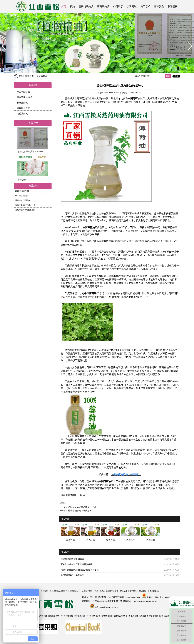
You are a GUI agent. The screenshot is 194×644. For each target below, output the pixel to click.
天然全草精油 (100, 591)
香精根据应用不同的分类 (25, 205)
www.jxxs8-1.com (111, 93)
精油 (72, 6)
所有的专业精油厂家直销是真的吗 (77, 564)
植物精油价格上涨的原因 (80, 511)
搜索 (168, 76)
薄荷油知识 (103, 6)
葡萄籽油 (150, 616)
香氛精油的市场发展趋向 (25, 210)
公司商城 (132, 6)
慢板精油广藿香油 (22, 200)
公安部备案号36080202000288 (106, 607)
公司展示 (118, 6)
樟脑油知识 (22, 103)
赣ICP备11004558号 (163, 597)
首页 (64, 6)
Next (188, 41)
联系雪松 (173, 6)
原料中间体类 (113, 591)
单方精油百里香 (22, 196)
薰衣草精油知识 (24, 97)
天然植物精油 (55, 591)
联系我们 (143, 591)
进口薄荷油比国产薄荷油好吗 (82, 507)
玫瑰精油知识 (23, 108)
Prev (2, 41)
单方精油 (133, 591)
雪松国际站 (154, 591)
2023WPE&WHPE (22, 191)
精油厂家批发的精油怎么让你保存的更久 (80, 570)
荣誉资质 (159, 6)
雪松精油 (124, 591)
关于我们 (44, 591)
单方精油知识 (23, 92)
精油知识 (29, 76)
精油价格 (66, 591)
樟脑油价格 (159, 616)
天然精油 (142, 616)
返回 (176, 76)
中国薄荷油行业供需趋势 (72, 575)
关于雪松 (145, 6)
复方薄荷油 (76, 591)
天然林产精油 (87, 591)
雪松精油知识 (86, 6)
